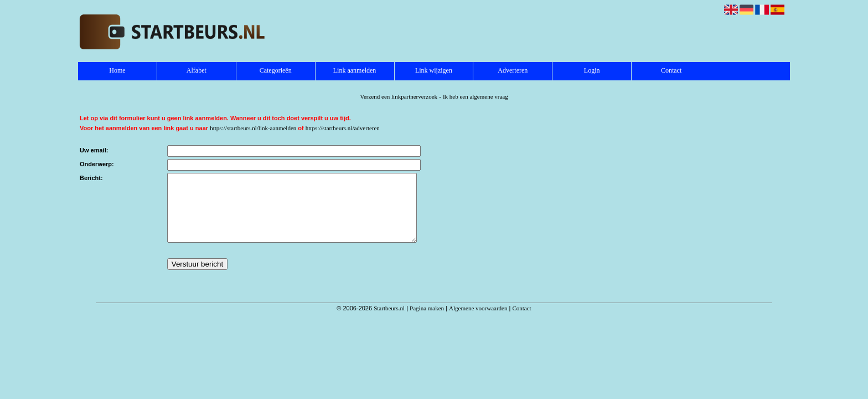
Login (592, 70)
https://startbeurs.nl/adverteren (343, 128)
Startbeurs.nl (389, 321)
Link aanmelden (355, 70)
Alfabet (197, 70)
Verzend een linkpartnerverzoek (399, 96)
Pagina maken (427, 321)
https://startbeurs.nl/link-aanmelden (253, 128)
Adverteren (513, 70)
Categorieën (276, 70)
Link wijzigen (434, 70)
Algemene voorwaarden (478, 321)
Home (117, 70)
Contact (671, 70)
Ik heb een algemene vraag (476, 96)
